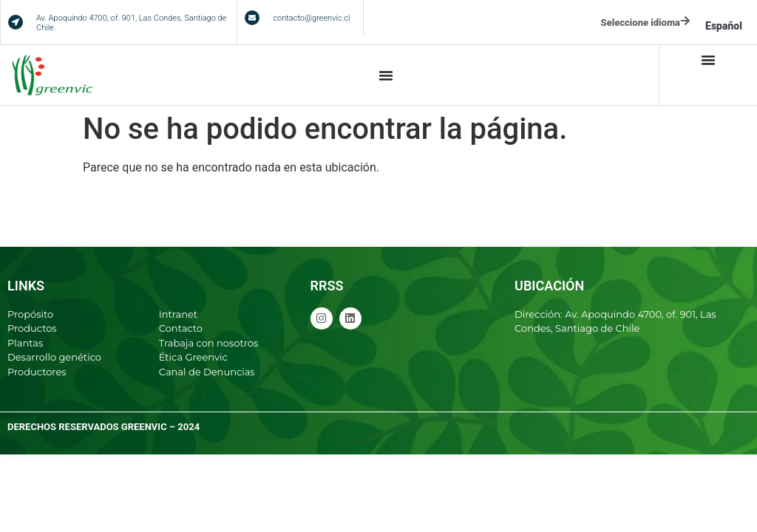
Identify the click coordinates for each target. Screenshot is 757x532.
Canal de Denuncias (207, 372)
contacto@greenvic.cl (311, 18)
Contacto (181, 328)
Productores (37, 372)
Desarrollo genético (54, 357)
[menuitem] (724, 26)
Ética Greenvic (193, 357)
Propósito (30, 314)
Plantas (25, 343)
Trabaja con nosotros (209, 343)
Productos (32, 328)
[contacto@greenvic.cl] (252, 18)
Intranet (178, 314)
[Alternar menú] (386, 75)
